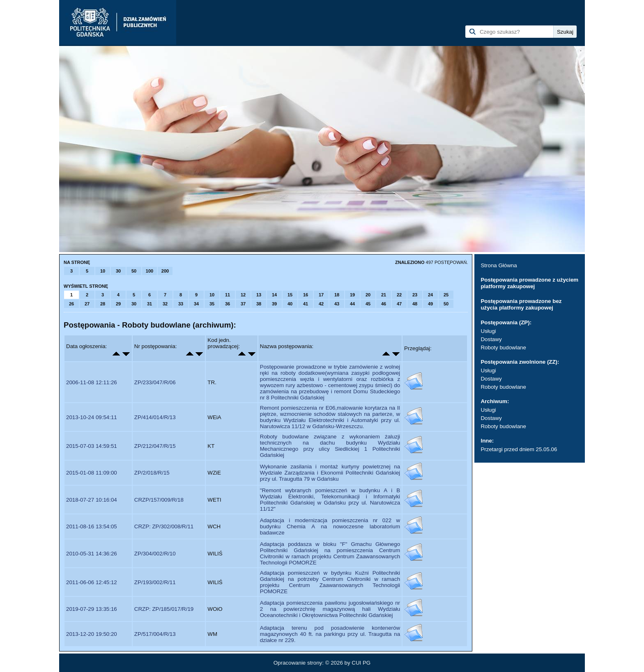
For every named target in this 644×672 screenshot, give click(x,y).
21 (384, 295)
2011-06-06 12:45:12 (92, 582)
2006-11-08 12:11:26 (92, 382)
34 (196, 304)
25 (446, 295)
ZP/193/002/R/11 (155, 582)
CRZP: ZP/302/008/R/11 (164, 526)
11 (228, 295)
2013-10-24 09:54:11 (92, 417)
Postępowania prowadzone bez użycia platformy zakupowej (521, 304)
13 (259, 295)
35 (212, 304)
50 (134, 271)
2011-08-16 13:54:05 (92, 526)
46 (384, 304)
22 (399, 295)
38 (259, 304)
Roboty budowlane (503, 347)
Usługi (488, 331)
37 (243, 304)
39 (274, 304)
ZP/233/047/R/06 (155, 382)
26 (71, 304)
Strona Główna (499, 265)
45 (368, 304)
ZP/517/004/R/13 (155, 634)
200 (165, 271)
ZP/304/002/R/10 (155, 554)
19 (352, 295)
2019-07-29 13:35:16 (92, 609)
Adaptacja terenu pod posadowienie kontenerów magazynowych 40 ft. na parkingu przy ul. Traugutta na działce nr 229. (330, 634)
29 (118, 304)
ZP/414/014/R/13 (155, 417)
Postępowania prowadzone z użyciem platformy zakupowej (529, 283)
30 (118, 271)
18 (337, 295)
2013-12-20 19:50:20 (92, 634)
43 (337, 304)
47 (399, 304)
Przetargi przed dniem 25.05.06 (519, 449)
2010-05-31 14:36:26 (92, 554)
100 (149, 271)
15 (290, 295)
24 (430, 295)
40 (290, 304)
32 (165, 304)
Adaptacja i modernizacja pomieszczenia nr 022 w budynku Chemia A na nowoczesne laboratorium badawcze (330, 526)
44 (352, 304)
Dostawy (491, 339)
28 (103, 304)
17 (321, 295)
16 (306, 295)
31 (149, 304)
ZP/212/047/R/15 (155, 446)
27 (87, 304)
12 (243, 295)
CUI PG (361, 663)
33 (181, 304)
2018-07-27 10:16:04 (92, 500)
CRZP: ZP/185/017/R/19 (164, 609)
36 (228, 304)
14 (274, 295)
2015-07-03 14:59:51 (92, 446)
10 (103, 271)
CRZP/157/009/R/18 (159, 500)
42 (321, 304)
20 (368, 295)
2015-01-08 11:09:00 (92, 473)
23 (415, 295)
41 (306, 304)
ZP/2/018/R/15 (152, 473)
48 (415, 304)
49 (430, 304)
